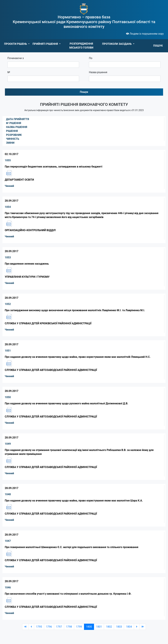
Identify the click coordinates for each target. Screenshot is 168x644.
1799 (79, 627)
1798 (69, 627)
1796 (49, 627)
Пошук (84, 92)
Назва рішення (98, 72)
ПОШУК (158, 46)
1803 (119, 627)
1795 (39, 627)
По (91, 58)
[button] (17, 44)
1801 (99, 627)
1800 (89, 627)
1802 (109, 627)
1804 (129, 627)
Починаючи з (16, 58)
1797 (59, 627)
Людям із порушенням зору (145, 34)
